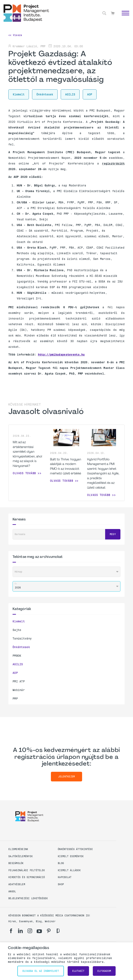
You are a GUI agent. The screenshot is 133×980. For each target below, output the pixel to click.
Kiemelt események (71, 856)
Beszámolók (16, 863)
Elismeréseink (18, 849)
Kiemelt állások (69, 870)
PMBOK (17, 656)
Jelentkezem (67, 777)
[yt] (39, 931)
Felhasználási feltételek (27, 870)
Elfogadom (104, 971)
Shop (61, 884)
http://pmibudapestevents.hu (61, 354)
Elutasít (78, 971)
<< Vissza (15, 35)
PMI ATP (19, 681)
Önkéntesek (21, 647)
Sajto (17, 630)
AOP (15, 673)
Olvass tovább (24, 473)
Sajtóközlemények (21, 856)
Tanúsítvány (22, 638)
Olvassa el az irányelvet (41, 971)
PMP (15, 699)
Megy (113, 534)
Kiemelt (19, 621)
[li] (20, 931)
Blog (61, 863)
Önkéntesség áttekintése (75, 849)
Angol (12, 891)
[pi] (49, 931)
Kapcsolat (65, 877)
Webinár (19, 690)
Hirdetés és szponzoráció (27, 877)
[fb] (11, 931)
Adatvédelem (17, 884)
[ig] (30, 931)
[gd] (58, 931)
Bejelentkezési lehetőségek (28, 898)
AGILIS (18, 664)
